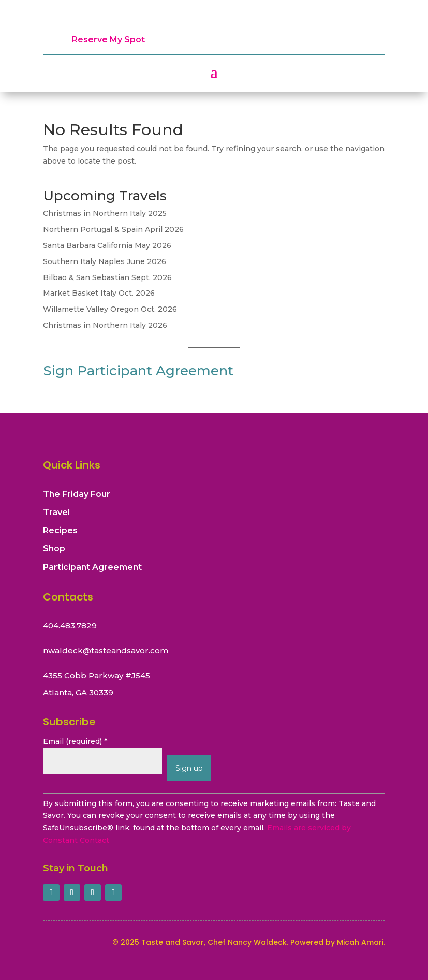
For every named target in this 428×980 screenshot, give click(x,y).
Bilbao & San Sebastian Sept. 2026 (107, 277)
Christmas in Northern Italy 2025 (105, 213)
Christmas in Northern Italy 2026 (105, 325)
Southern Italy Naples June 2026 (105, 261)
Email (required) (75, 741)
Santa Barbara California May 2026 (107, 245)
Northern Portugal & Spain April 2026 (113, 229)
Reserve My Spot (108, 40)
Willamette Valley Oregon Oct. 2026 (110, 309)
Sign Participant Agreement (138, 371)
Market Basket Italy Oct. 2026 (99, 293)
